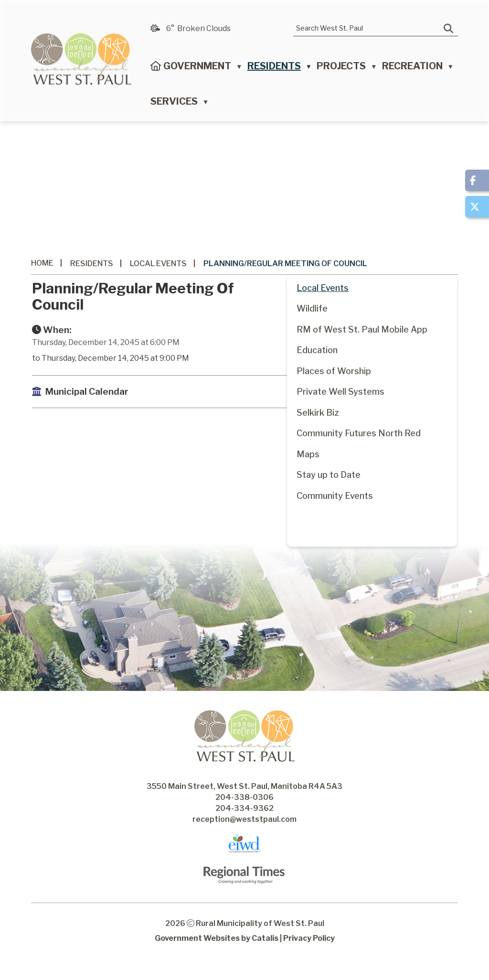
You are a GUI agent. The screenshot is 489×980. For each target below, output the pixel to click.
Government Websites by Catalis (217, 955)
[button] (448, 29)
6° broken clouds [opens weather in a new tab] (198, 28)
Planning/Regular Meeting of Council (285, 264)
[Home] (156, 68)
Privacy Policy (309, 955)
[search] (369, 28)
